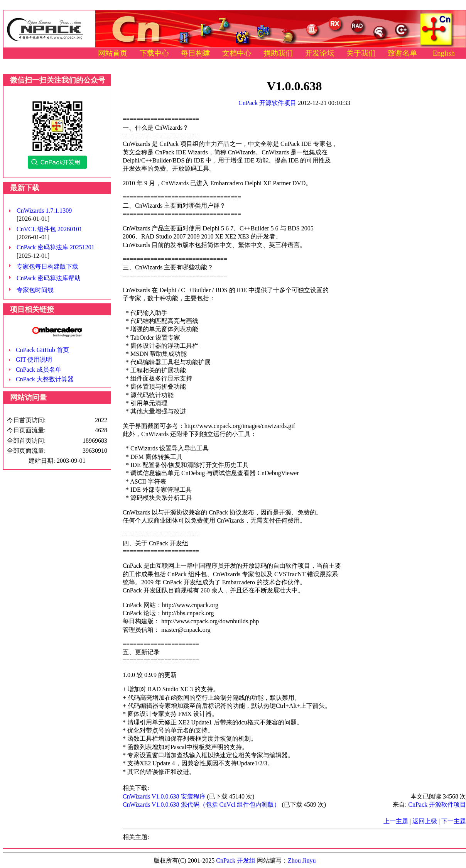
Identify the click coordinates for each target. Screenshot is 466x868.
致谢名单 (402, 53)
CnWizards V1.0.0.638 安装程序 (164, 796)
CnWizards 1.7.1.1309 (44, 211)
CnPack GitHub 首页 (42, 350)
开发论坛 (320, 53)
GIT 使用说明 (34, 360)
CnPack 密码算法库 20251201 (56, 247)
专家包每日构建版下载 (47, 266)
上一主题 (396, 821)
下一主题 (454, 821)
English (444, 53)
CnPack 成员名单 (39, 370)
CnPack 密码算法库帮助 (49, 278)
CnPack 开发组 (236, 860)
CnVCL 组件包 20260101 (49, 229)
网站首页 (113, 53)
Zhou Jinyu (302, 860)
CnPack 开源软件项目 (267, 103)
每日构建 (196, 53)
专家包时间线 (35, 290)
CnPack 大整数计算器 (45, 379)
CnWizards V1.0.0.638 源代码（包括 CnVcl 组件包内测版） (201, 805)
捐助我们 (278, 53)
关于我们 (361, 53)
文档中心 (237, 53)
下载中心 (154, 53)
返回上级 (425, 821)
